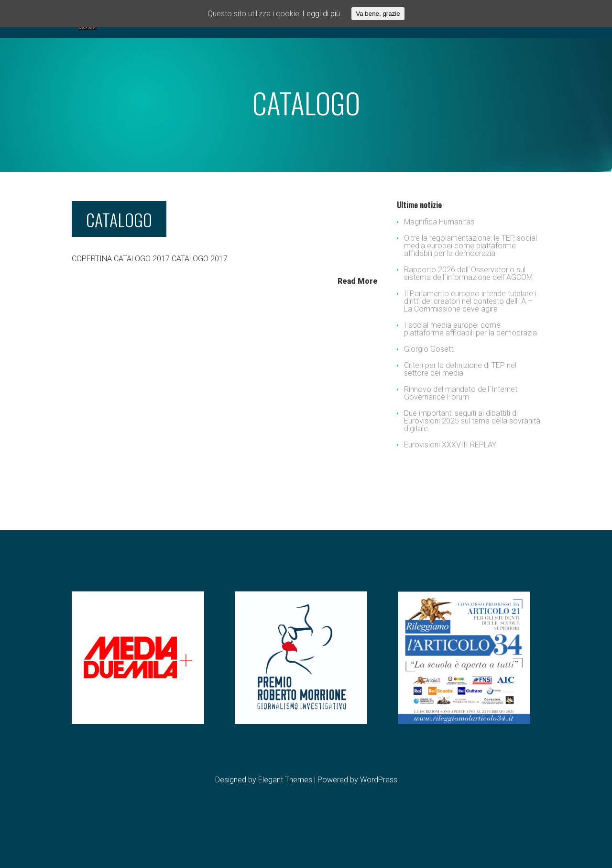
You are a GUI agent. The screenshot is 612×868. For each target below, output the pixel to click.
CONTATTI (370, 47)
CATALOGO (119, 258)
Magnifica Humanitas (439, 260)
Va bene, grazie (378, 14)
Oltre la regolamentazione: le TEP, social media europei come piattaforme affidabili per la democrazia (470, 284)
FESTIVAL (259, 47)
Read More (358, 319)
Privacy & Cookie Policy (466, 47)
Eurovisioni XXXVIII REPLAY (450, 483)
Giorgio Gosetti (429, 387)
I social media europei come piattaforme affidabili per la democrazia (470, 367)
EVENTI (216, 47)
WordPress (379, 818)
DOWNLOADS (317, 47)
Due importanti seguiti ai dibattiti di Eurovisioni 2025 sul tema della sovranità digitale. (472, 459)
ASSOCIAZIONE (164, 47)
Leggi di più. (322, 14)
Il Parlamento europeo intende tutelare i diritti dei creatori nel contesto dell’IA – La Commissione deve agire (470, 339)
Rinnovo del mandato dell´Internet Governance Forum (461, 431)
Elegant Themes (285, 818)
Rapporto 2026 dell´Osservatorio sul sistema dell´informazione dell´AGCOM (468, 312)
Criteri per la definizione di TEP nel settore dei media (460, 407)
